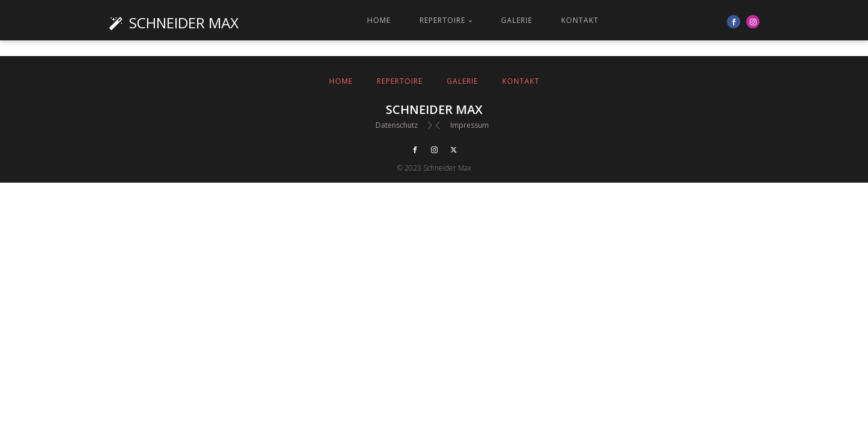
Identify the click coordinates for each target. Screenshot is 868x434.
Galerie (517, 20)
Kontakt (580, 20)
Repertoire (442, 20)
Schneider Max (184, 23)
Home (379, 20)
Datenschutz (397, 125)
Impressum (470, 125)
